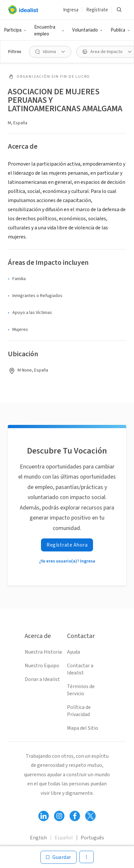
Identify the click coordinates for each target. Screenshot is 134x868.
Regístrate (97, 10)
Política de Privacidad (79, 711)
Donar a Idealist (42, 679)
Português (92, 838)
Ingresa (71, 10)
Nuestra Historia (43, 652)
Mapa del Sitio (83, 728)
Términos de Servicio (81, 690)
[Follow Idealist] (44, 816)
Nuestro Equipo (42, 666)
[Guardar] (59, 857)
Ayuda (74, 652)
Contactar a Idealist (80, 669)
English (38, 838)
